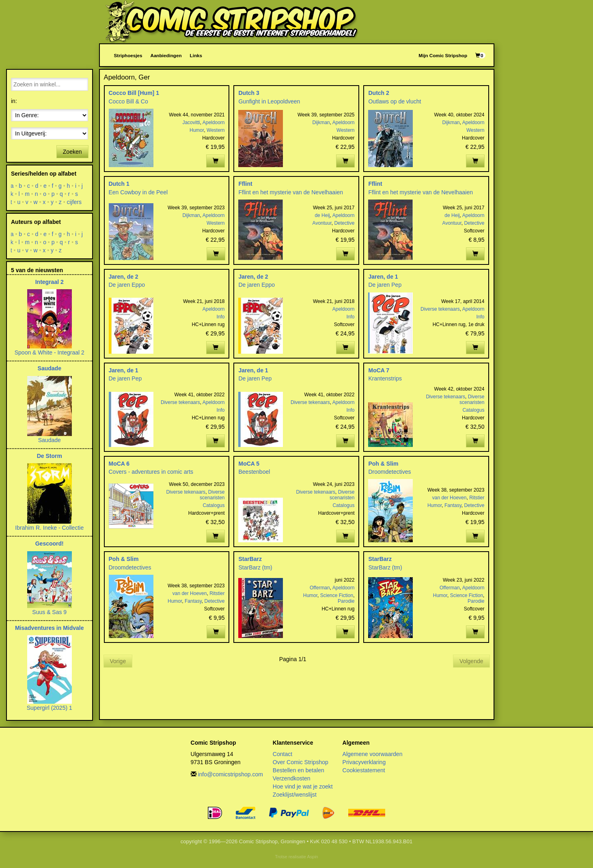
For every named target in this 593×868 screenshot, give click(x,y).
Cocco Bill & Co (128, 101)
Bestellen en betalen (299, 770)
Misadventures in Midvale (50, 628)
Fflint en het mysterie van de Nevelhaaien (291, 192)
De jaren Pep (385, 285)
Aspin (312, 857)
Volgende (471, 661)
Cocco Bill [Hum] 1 (134, 93)
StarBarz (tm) (255, 567)
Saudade (50, 368)
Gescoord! (50, 544)
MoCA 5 (249, 464)
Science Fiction (337, 595)
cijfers (74, 202)
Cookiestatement (364, 770)
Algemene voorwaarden (373, 754)
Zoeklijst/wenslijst (295, 795)
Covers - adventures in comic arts (151, 472)
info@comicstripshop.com (230, 774)
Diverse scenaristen (472, 400)
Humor (197, 130)
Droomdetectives (389, 472)
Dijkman (321, 122)
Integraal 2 (50, 282)
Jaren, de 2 (124, 277)
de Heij (322, 215)
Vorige (118, 661)
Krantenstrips (385, 378)
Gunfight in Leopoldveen (269, 101)
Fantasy (453, 505)
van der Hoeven (450, 498)
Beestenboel (254, 472)
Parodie (346, 601)
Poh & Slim (383, 464)
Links (196, 55)
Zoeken (72, 152)
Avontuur (322, 223)
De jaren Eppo (127, 285)
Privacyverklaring (364, 762)
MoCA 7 (379, 370)
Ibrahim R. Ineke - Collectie (49, 528)
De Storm (50, 456)
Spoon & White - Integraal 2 (50, 352)
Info (220, 317)
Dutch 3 (249, 93)
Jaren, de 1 (383, 277)
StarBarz (250, 559)
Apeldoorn (214, 122)
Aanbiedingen (166, 55)
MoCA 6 (119, 464)
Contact (282, 754)
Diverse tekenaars (440, 309)
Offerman (320, 588)
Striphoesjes (128, 55)
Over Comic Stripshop (301, 762)
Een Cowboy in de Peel (138, 192)
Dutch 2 (378, 93)
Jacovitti (191, 122)
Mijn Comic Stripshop (443, 55)
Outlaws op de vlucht (395, 101)
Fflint (245, 184)
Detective (344, 223)
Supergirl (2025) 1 (50, 708)
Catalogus (473, 410)
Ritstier (477, 498)
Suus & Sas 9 (49, 612)
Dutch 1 (119, 184)
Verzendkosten (292, 778)
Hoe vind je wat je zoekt (303, 786)
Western (216, 130)
